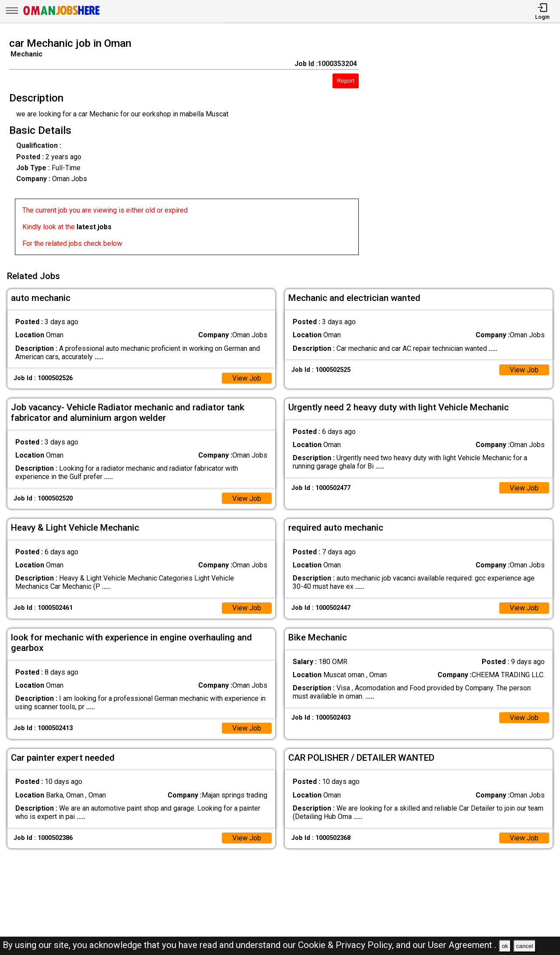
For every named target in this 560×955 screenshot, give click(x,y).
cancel (525, 946)
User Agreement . (462, 945)
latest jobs (94, 227)
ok (505, 946)
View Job (247, 378)
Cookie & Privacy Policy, (347, 945)
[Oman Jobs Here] (62, 15)
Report (346, 81)
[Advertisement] (466, 149)
